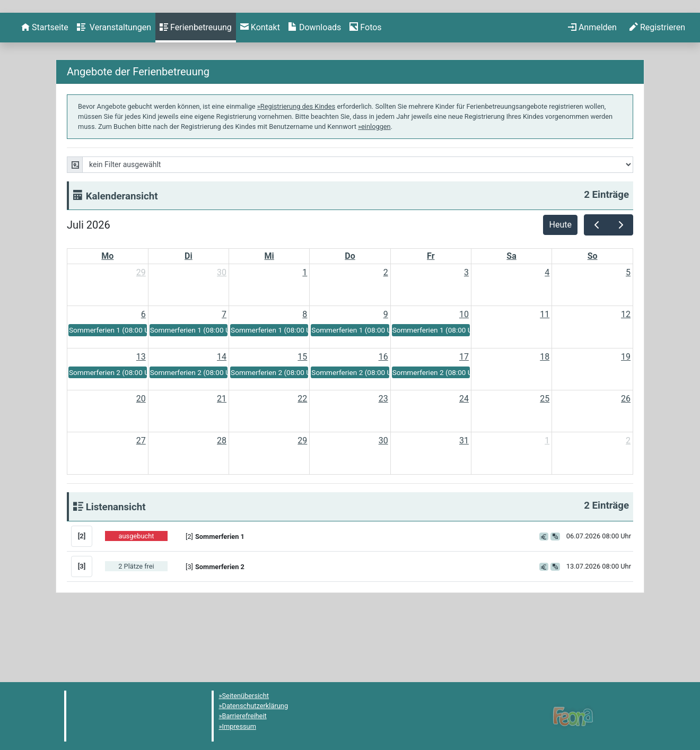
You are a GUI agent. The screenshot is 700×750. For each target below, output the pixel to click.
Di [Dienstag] (189, 313)
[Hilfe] (365, 85)
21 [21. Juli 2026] (222, 456)
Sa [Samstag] (511, 313)
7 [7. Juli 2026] (224, 372)
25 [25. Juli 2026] (545, 456)
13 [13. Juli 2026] (141, 414)
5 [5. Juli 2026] (628, 330)
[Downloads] (315, 85)
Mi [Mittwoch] (269, 313)
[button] (356, 594)
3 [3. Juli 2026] (466, 330)
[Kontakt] (260, 85)
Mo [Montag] (107, 313)
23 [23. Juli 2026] (383, 456)
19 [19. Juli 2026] (626, 414)
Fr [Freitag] (431, 313)
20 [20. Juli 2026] (141, 456)
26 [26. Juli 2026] (626, 456)
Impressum (239, 726)
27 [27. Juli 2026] (141, 498)
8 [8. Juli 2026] (305, 372)
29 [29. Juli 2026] (302, 498)
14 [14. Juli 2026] (222, 414)
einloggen (376, 184)
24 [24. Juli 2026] (464, 456)
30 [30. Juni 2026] (222, 330)
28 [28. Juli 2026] (222, 498)
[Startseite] (45, 85)
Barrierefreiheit (244, 716)
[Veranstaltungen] (114, 85)
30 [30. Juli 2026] (383, 498)
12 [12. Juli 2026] (626, 372)
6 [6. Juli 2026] (143, 372)
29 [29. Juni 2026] (141, 330)
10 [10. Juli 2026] (464, 372)
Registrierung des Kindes (298, 164)
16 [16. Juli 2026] (383, 414)
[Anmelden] (592, 85)
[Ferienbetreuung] (196, 85)
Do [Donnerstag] (350, 313)
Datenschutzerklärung (255, 706)
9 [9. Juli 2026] (386, 372)
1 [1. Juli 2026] (305, 330)
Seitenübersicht (246, 696)
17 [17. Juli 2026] (464, 414)
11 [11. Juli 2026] (545, 372)
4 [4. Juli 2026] (547, 330)
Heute (561, 282)
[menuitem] (45, 85)
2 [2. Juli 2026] (386, 330)
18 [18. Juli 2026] (545, 414)
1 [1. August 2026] (547, 498)
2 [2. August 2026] (628, 498)
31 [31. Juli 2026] (464, 498)
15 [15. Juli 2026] (302, 414)
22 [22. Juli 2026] (302, 456)
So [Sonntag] (593, 313)
